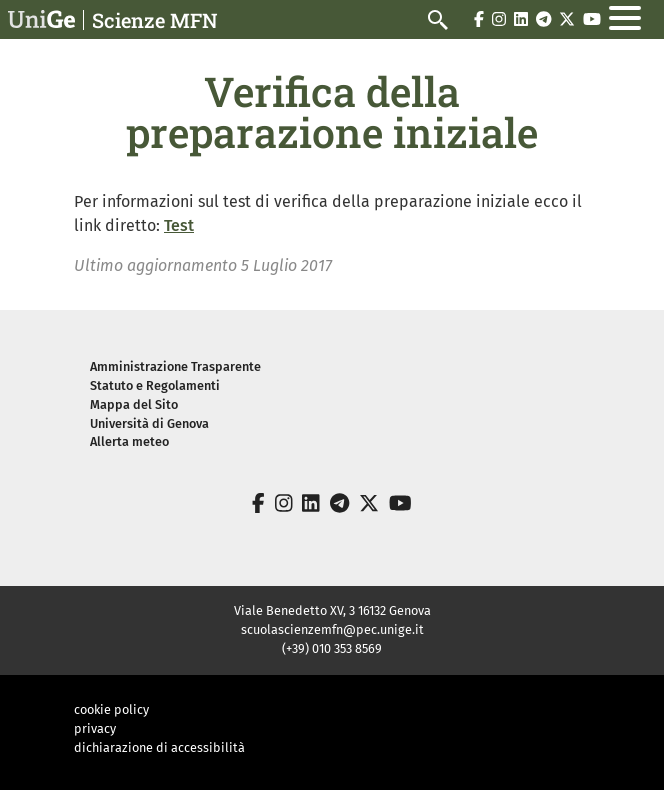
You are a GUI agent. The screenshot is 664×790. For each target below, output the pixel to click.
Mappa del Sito (134, 404)
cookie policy (111, 709)
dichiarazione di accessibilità (159, 747)
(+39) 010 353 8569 (332, 648)
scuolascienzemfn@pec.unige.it (332, 629)
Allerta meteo (129, 441)
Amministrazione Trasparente (175, 366)
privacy (95, 728)
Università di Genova (149, 423)
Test (179, 225)
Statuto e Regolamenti (155, 385)
